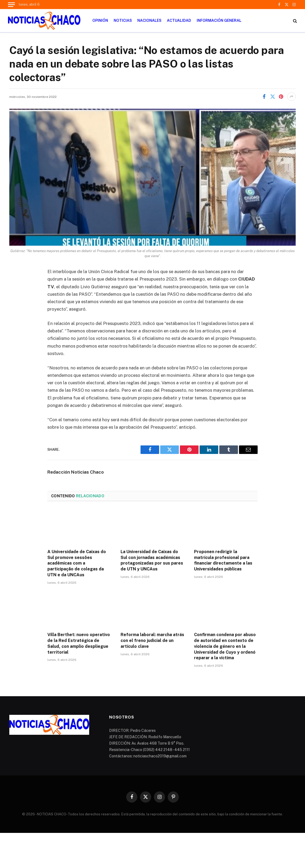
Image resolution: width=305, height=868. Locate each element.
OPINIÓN (100, 20)
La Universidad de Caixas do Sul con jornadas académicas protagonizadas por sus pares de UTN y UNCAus (152, 560)
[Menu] (11, 5)
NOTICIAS (123, 20)
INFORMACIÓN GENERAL (219, 20)
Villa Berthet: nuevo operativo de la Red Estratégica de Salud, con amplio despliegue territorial (79, 643)
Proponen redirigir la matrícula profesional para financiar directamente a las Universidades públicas (223, 560)
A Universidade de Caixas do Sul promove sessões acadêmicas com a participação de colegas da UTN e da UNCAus (77, 563)
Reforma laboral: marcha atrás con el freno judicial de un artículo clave (152, 640)
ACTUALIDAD (179, 20)
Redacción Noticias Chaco (76, 472)
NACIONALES (149, 20)
